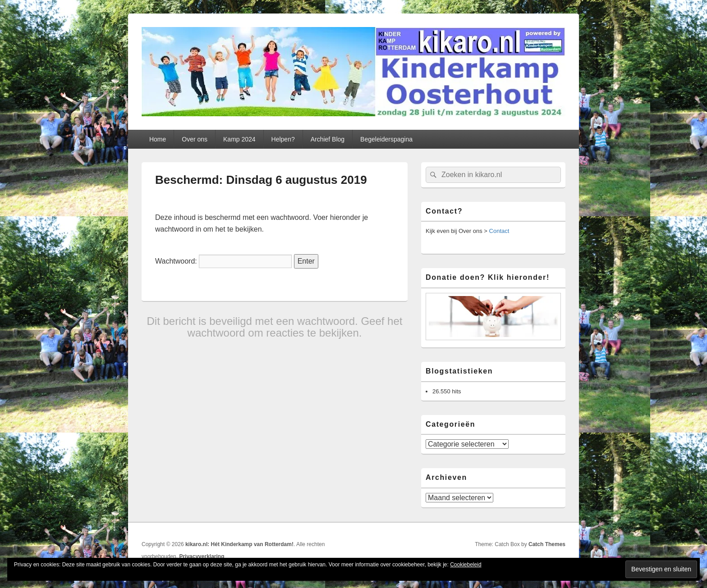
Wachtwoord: (223, 261)
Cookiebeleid (466, 565)
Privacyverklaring (202, 556)
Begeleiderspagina (386, 139)
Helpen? (283, 139)
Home (158, 139)
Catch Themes (547, 544)
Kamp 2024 (239, 139)
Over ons (195, 139)
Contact (499, 231)
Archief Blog (328, 139)
